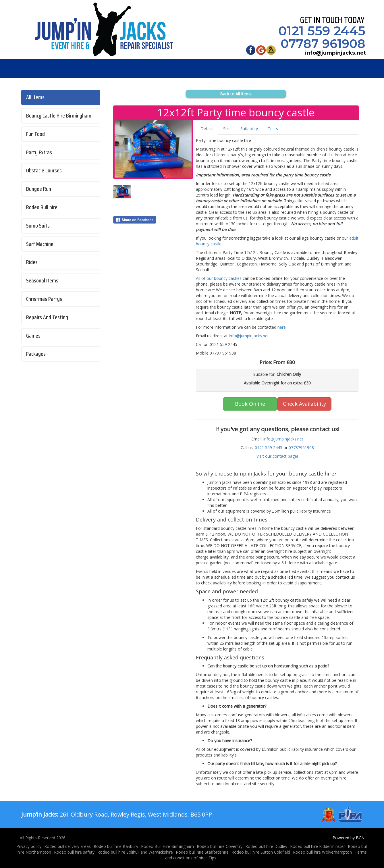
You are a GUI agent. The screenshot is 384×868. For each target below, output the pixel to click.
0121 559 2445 (319, 31)
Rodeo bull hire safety (74, 852)
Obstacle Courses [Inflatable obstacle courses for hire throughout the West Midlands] (44, 171)
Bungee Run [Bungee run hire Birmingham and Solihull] (39, 189)
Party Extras (39, 152)
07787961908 (301, 448)
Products (92, 69)
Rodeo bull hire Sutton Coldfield (261, 852)
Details (207, 129)
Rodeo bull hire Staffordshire (202, 852)
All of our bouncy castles (219, 278)
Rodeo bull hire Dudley (266, 846)
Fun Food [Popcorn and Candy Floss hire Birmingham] (35, 134)
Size (227, 129)
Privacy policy (29, 846)
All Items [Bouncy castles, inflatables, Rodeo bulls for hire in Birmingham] (35, 97)
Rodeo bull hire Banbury (116, 846)
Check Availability (304, 404)
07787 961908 (321, 44)
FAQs (132, 69)
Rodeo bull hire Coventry (220, 846)
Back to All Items (236, 94)
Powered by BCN (349, 838)
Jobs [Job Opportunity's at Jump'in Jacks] (164, 69)
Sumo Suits (38, 226)
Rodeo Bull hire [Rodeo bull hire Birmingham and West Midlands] (42, 207)
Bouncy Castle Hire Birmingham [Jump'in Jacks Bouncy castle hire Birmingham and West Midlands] (59, 116)
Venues (199, 69)
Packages (36, 354)
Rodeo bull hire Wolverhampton (322, 852)
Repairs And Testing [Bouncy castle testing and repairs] (47, 317)
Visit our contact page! (277, 456)
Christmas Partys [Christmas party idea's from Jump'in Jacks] (44, 299)
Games (33, 336)
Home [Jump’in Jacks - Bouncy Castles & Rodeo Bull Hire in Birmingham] (50, 69)
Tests (273, 129)
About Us (240, 69)
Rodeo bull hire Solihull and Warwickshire (135, 852)
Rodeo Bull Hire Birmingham (167, 846)
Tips (212, 858)
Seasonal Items (42, 281)
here (281, 327)
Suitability (249, 129)
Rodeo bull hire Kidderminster (318, 846)
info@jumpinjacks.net (333, 53)
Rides (32, 262)
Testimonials (288, 69)
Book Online (250, 404)
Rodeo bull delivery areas (67, 846)
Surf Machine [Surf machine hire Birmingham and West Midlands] (40, 244)
